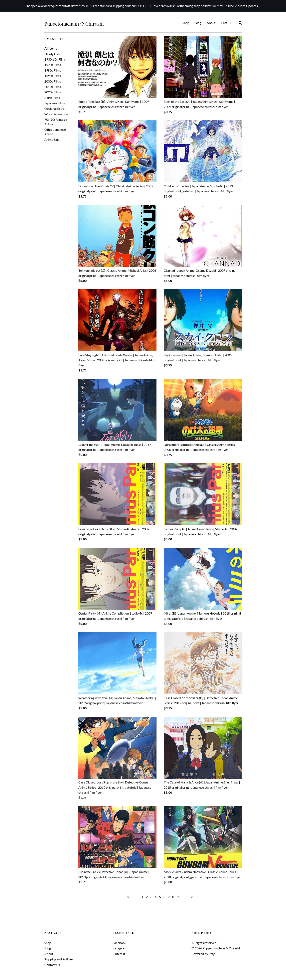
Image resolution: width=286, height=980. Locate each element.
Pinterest (119, 954)
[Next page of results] (192, 897)
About (211, 23)
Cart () (226, 23)
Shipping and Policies (59, 959)
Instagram (120, 948)
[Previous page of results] (128, 897)
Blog (198, 23)
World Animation (56, 114)
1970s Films (53, 65)
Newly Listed (53, 54)
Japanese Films (55, 103)
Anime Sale (52, 139)
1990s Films (53, 76)
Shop (186, 23)
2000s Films (53, 81)
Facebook (120, 943)
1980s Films (53, 70)
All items (51, 48)
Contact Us (52, 965)
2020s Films (53, 92)
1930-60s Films (55, 59)
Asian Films (52, 98)
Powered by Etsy (203, 954)
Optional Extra (54, 108)
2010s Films (53, 87)
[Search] (240, 23)
